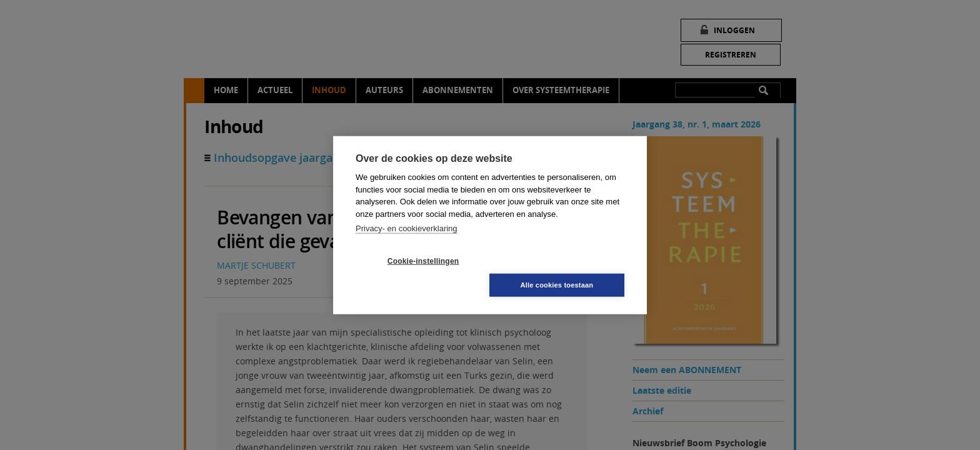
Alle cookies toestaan (565, 272)
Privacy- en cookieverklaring (407, 240)
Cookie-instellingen (416, 273)
